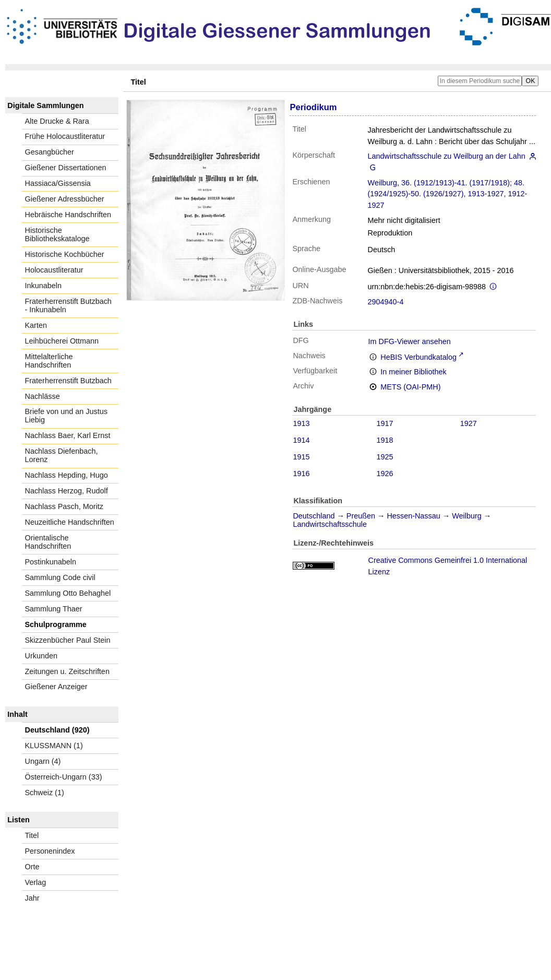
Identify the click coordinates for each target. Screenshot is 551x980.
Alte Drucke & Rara (57, 121)
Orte (32, 867)
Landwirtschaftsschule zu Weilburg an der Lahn (447, 156)
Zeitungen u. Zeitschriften (67, 671)
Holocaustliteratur (54, 270)
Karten (36, 325)
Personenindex (50, 851)
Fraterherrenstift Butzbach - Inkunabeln (68, 305)
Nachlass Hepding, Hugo (67, 475)
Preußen (361, 516)
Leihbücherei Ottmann (62, 341)
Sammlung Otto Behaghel (68, 593)
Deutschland (314, 516)
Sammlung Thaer (54, 609)
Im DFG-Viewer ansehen (410, 341)
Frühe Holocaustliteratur (65, 136)
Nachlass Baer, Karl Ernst (68, 435)
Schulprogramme (56, 624)
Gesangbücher (50, 152)
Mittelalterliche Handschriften (49, 361)
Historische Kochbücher (65, 254)
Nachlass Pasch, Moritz (64, 506)
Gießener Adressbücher (65, 199)
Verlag (36, 882)
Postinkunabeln (51, 562)
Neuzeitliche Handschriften (70, 522)
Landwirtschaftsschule (330, 524)
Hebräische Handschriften (68, 215)
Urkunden (41, 656)
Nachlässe (43, 396)
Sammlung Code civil (60, 577)
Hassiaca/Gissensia (58, 183)
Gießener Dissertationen (66, 168)
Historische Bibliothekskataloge (57, 234)
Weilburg (383, 183)
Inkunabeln (43, 286)
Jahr (32, 898)
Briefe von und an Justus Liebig (66, 416)
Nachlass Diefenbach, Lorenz (62, 455)
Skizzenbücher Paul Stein (68, 640)
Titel (32, 835)
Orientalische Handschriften (48, 542)
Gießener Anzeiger (56, 687)
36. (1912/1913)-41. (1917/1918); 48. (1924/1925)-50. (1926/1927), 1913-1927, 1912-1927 (448, 194)
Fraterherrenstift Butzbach (68, 381)
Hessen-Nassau (413, 516)
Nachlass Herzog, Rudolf (67, 491)
